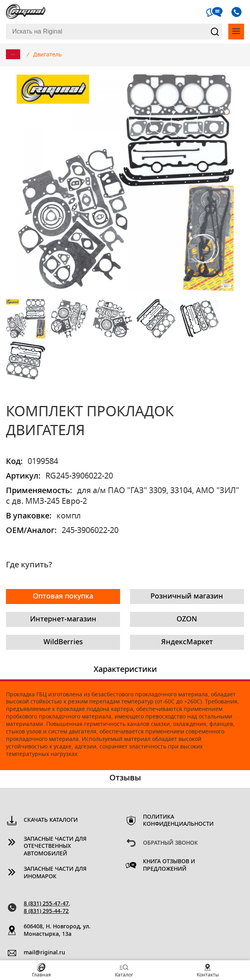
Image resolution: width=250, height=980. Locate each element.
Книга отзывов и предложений (169, 865)
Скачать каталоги (51, 820)
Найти (215, 32)
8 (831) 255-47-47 (46, 904)
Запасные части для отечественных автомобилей (55, 847)
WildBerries (63, 642)
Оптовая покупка (63, 597)
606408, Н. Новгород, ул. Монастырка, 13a (57, 930)
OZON (187, 619)
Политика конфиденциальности (178, 821)
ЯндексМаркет (187, 642)
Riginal (26, 12)
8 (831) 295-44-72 (46, 911)
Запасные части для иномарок (55, 873)
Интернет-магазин (63, 619)
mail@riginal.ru (44, 953)
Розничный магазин (187, 597)
